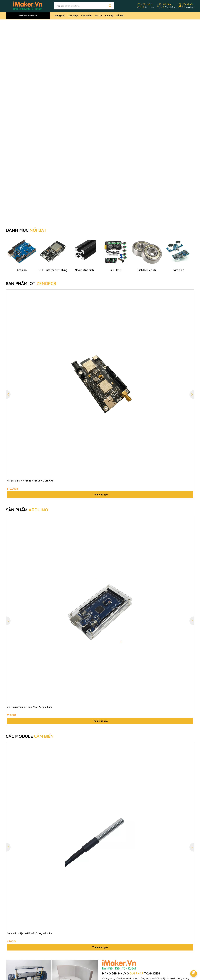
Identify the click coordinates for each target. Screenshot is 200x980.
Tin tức (99, 16)
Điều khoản (92, 945)
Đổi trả (120, 16)
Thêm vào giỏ (100, 368)
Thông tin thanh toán (97, 949)
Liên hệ (109, 16)
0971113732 (158, 953)
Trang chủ (60, 16)
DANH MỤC (26, 66)
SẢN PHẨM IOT (31, 156)
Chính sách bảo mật (65, 940)
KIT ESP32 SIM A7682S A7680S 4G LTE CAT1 (31, 354)
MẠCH (16, 905)
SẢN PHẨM (27, 383)
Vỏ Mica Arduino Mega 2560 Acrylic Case (30, 580)
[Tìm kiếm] (110, 6)
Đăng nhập (189, 7)
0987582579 (16, 975)
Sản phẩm (87, 16)
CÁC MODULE (30, 609)
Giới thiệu (73, 16)
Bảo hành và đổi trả (65, 952)
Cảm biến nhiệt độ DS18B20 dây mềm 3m (29, 806)
